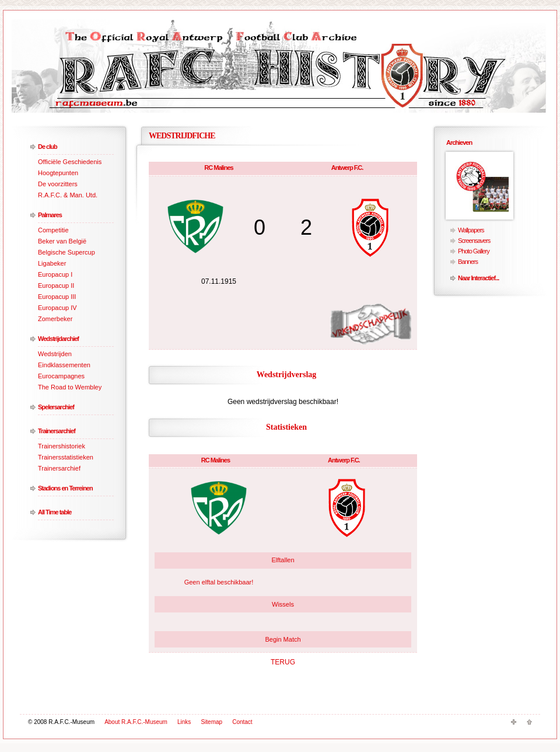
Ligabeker (52, 263)
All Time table (55, 512)
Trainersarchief (57, 431)
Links (184, 722)
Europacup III (57, 297)
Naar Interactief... (478, 278)
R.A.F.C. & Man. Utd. (68, 195)
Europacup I (55, 274)
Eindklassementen (64, 365)
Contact (242, 722)
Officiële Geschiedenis (70, 162)
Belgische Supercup (66, 252)
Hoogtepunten (58, 173)
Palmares (50, 215)
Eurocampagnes (61, 376)
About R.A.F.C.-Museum (136, 722)
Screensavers (474, 241)
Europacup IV (57, 308)
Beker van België (62, 241)
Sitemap (211, 722)
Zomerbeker (55, 319)
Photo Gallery (474, 251)
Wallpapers (471, 230)
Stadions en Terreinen (65, 488)
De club (48, 147)
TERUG (283, 662)
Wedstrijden (55, 354)
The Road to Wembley (70, 387)
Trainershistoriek (62, 446)
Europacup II (56, 286)
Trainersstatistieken (66, 457)
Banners (468, 262)
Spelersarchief (56, 407)
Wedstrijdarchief (58, 339)
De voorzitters (58, 184)
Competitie (53, 230)
